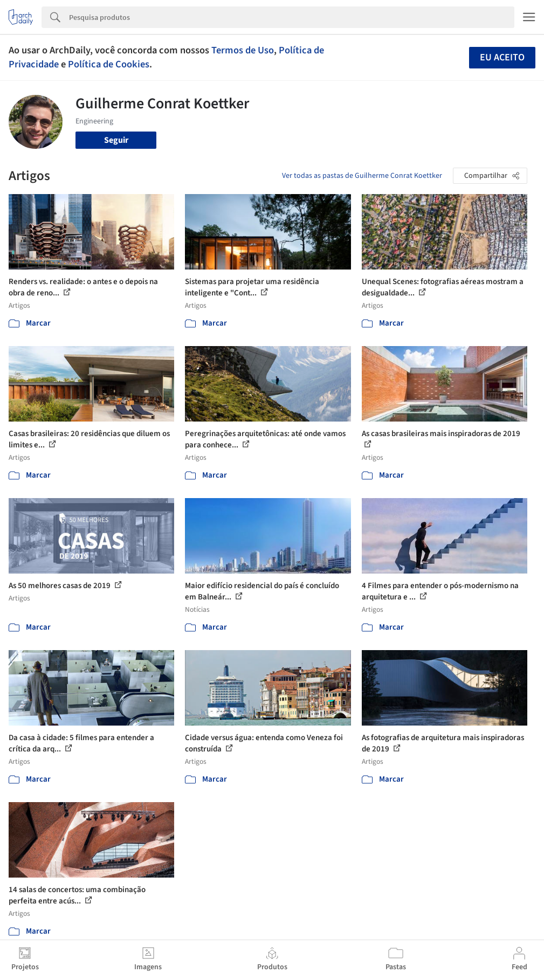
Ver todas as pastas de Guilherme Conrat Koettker (362, 176)
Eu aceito (502, 57)
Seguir (116, 140)
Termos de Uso (243, 50)
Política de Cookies (109, 64)
